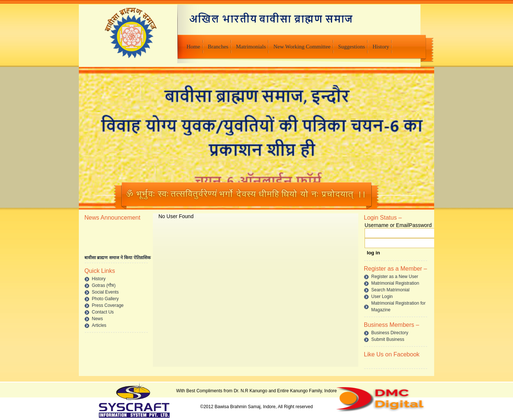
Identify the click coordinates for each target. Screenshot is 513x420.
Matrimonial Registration (395, 283)
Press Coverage (108, 305)
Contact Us (103, 312)
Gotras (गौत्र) (104, 285)
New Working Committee (302, 47)
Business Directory (390, 333)
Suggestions (351, 47)
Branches (218, 47)
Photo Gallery (105, 299)
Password (420, 225)
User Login (382, 297)
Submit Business (388, 339)
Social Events (105, 292)
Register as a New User (395, 277)
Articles (99, 325)
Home (193, 47)
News (97, 319)
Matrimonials (251, 47)
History (381, 47)
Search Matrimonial (390, 290)
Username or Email (387, 225)
